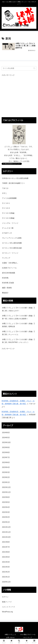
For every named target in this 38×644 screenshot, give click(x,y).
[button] (34, 68)
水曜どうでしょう (10, 635)
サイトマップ (28, 637)
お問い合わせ (10, 637)
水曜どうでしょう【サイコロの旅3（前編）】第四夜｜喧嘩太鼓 (19, 325)
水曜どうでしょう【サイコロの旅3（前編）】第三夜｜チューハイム (19, 333)
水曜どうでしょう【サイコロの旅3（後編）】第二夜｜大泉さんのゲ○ (19, 309)
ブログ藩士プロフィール (28, 635)
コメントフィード (9, 607)
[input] (19, 68)
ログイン (5, 597)
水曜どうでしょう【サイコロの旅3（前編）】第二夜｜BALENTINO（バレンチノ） (19, 341)
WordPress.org (7, 612)
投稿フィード (7, 602)
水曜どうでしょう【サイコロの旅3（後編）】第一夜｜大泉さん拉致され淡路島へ (19, 317)
